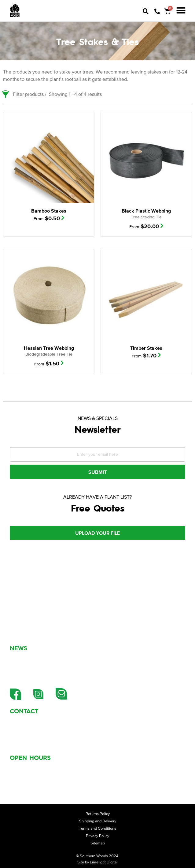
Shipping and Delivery (98, 821)
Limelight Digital (104, 862)
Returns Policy (98, 814)
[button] (181, 10)
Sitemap (98, 843)
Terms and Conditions (97, 828)
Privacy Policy (97, 836)
